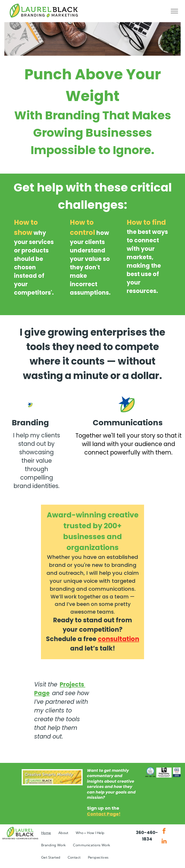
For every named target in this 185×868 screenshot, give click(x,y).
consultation (119, 639)
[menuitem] (46, 833)
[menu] (174, 11)
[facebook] (164, 832)
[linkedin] (164, 842)
